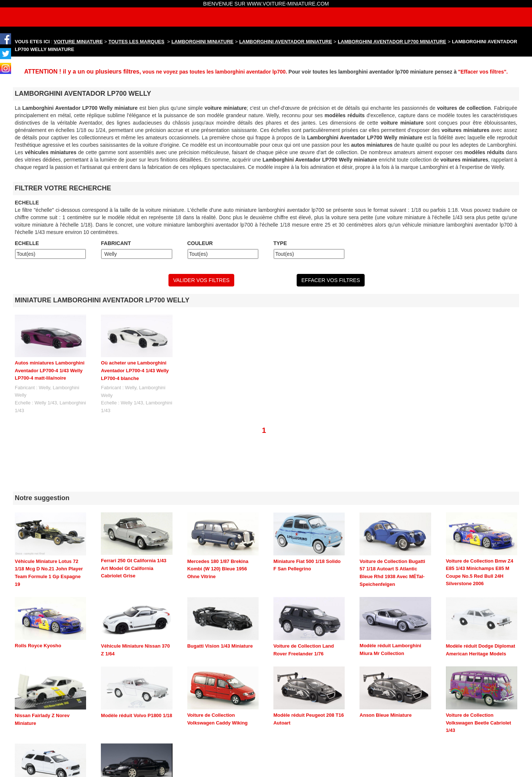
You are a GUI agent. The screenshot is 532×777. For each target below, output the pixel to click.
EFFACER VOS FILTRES (331, 280)
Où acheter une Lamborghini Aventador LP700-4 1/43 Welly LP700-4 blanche (135, 370)
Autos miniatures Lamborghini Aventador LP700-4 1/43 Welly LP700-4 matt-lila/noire (50, 370)
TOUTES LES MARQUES (137, 42)
